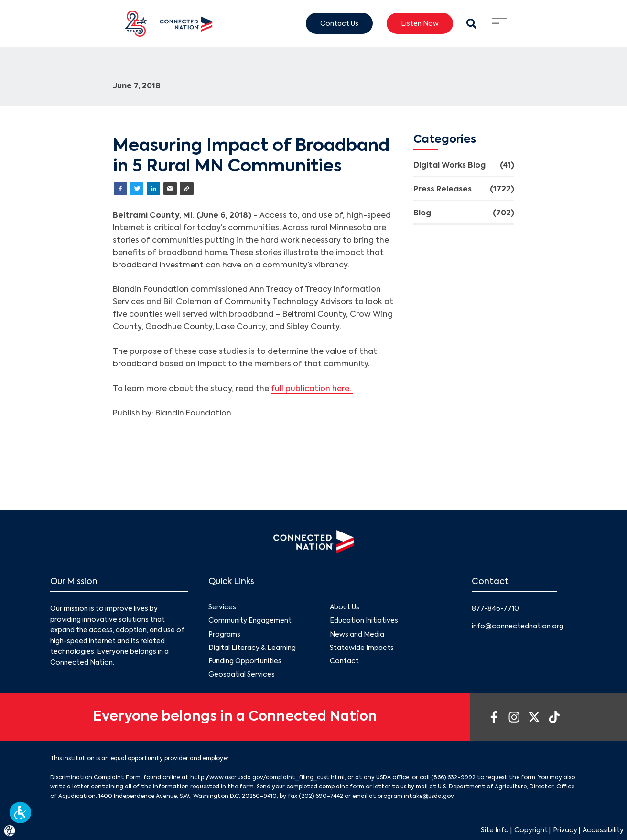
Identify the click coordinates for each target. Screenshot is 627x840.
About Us (345, 607)
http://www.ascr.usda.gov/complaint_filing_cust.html (267, 778)
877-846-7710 (495, 609)
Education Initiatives (364, 621)
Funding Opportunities (245, 661)
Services (222, 607)
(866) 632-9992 (453, 778)
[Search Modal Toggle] (471, 24)
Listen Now (420, 23)
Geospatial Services (242, 675)
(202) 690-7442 (321, 797)
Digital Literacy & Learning (252, 648)
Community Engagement (250, 621)
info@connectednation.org (518, 627)
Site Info (495, 830)
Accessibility (603, 830)
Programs (224, 634)
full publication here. (312, 389)
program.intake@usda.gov (416, 797)
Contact (344, 661)
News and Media (357, 634)
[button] (20, 813)
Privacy (565, 830)
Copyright (531, 830)
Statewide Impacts (362, 648)
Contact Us (339, 23)
